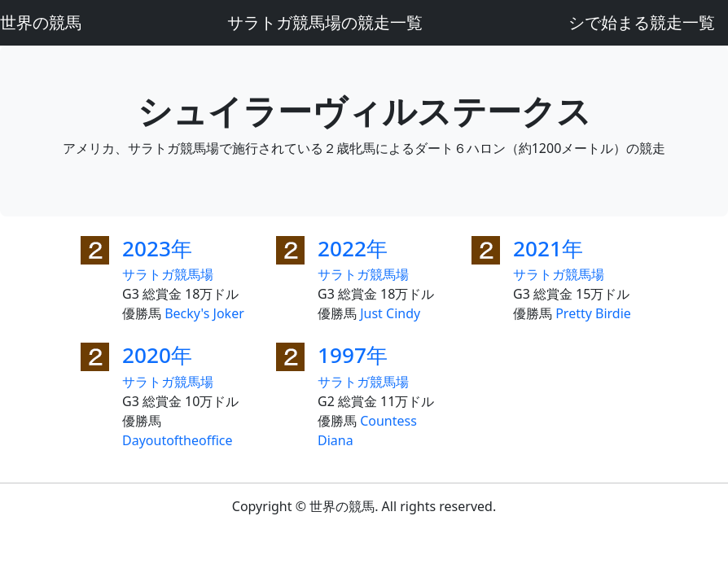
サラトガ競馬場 (168, 274)
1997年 (353, 355)
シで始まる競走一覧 (642, 22)
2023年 (157, 248)
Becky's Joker (204, 313)
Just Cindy (390, 313)
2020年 (157, 355)
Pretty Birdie (593, 313)
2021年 (548, 248)
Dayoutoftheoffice (178, 440)
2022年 (353, 248)
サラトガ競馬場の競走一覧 (325, 22)
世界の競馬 (41, 22)
